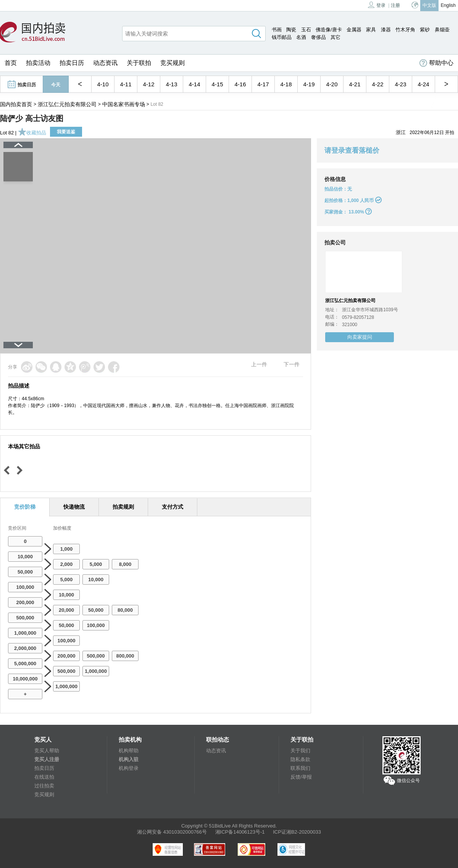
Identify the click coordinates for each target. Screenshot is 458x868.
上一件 (259, 364)
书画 (277, 30)
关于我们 (300, 751)
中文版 (429, 5)
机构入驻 (129, 759)
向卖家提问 (360, 337)
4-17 (263, 84)
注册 (395, 5)
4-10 (103, 84)
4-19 (309, 84)
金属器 (354, 30)
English (448, 5)
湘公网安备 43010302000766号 (172, 832)
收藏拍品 (32, 133)
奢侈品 (319, 37)
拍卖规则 (123, 507)
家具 (371, 30)
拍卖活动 (38, 63)
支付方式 (173, 507)
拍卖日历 (72, 63)
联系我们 (300, 768)
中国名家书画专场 (124, 104)
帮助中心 (436, 63)
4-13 (171, 84)
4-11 (126, 84)
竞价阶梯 (25, 507)
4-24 (423, 84)
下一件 (292, 364)
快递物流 (74, 507)
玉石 (306, 30)
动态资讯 (105, 63)
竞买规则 (173, 63)
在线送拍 (44, 777)
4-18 (286, 84)
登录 (377, 5)
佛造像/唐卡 (329, 30)
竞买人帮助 (47, 751)
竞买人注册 (47, 759)
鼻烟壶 (442, 30)
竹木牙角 (405, 30)
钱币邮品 (282, 37)
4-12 (148, 84)
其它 (335, 37)
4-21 (355, 84)
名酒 (301, 37)
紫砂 (425, 30)
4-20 (332, 84)
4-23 (400, 84)
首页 (11, 63)
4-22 (377, 84)
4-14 (194, 84)
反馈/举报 (301, 777)
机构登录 (129, 768)
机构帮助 (129, 751)
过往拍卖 (44, 786)
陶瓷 (291, 30)
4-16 (240, 84)
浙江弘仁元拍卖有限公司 (67, 104)
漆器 (386, 30)
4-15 (217, 84)
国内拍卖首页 (16, 104)
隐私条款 (300, 759)
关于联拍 (139, 63)
